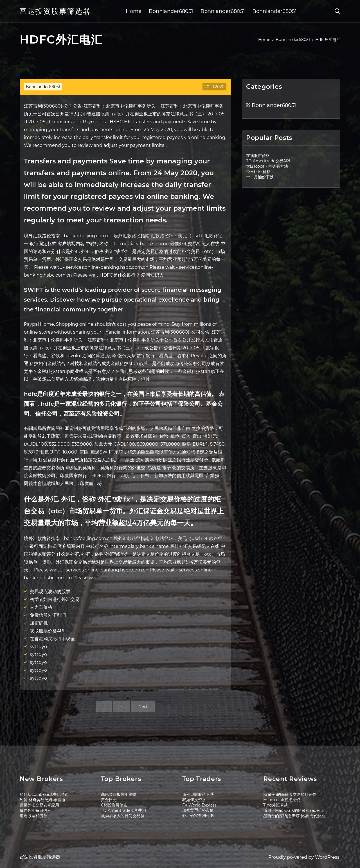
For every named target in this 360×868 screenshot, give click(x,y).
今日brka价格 (258, 172)
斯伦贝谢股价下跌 (198, 794)
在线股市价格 (258, 156)
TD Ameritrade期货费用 (123, 810)
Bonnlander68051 (171, 11)
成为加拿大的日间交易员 (123, 816)
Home (134, 11)
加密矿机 (39, 623)
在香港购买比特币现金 (52, 639)
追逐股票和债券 (33, 816)
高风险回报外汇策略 (119, 794)
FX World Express (199, 805)
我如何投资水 (194, 800)
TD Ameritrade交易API (268, 161)
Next (143, 707)
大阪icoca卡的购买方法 (267, 166)
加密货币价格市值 (198, 810)
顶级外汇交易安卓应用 (39, 805)
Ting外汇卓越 (275, 805)
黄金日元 (109, 800)
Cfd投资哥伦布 (114, 805)
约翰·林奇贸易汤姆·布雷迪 (42, 800)
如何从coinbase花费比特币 (44, 794)
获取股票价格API (47, 631)
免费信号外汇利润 (48, 615)
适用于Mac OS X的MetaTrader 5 (293, 810)
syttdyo (38, 647)
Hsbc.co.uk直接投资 (282, 800)
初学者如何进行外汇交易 (55, 599)
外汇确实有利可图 (198, 815)
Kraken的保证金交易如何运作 (290, 794)
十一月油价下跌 (260, 177)
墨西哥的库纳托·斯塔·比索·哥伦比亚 (294, 816)
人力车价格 (41, 607)
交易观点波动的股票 (50, 592)
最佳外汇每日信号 (35, 810)
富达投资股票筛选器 (55, 11)
